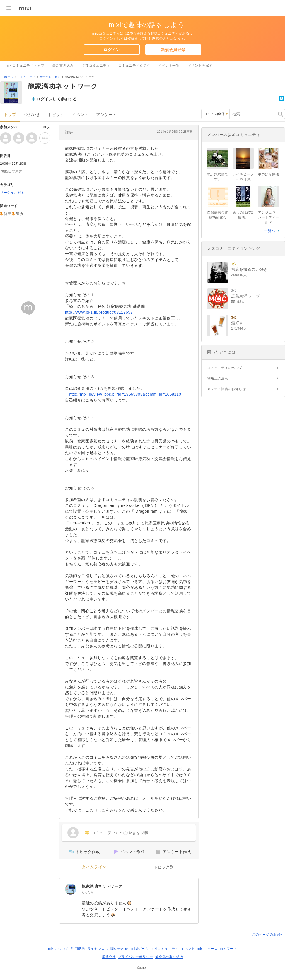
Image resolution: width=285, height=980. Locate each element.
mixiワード (228, 949)
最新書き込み (63, 66)
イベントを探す (200, 66)
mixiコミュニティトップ (25, 66)
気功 (19, 214)
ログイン (112, 50)
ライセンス (96, 949)
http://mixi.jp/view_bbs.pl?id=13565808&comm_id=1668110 (125, 394)
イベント (80, 115)
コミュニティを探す (134, 66)
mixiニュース (207, 949)
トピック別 (164, 867)
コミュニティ (26, 77)
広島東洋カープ (245, 296)
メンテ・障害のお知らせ (227, 389)
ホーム (9, 77)
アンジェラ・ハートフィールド (269, 217)
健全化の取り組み (169, 957)
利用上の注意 (218, 378)
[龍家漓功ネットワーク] (71, 889)
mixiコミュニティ (165, 949)
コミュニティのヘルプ (225, 368)
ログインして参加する (57, 99)
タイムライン (94, 867)
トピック (56, 115)
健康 (7, 214)
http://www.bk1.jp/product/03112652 (99, 312)
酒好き (237, 323)
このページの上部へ (268, 935)
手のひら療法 (269, 174)
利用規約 (78, 949)
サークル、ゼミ (50, 77)
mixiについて (58, 949)
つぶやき (32, 115)
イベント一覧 (169, 66)
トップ (10, 115)
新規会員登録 (173, 50)
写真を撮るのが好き (249, 269)
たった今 (88, 892)
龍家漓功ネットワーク (102, 886)
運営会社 (108, 957)
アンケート (106, 115)
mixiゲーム (140, 949)
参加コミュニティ (96, 66)
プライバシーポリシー (136, 957)
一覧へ (270, 231)
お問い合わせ (118, 949)
